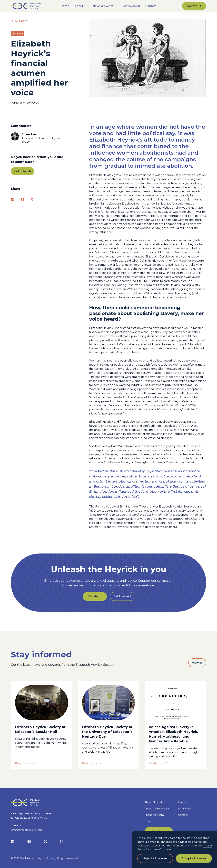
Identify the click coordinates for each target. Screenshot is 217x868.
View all (197, 663)
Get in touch (23, 171)
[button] (81, 6)
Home (65, 6)
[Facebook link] (22, 199)
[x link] (32, 199)
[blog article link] (42, 703)
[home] (31, 6)
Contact (151, 6)
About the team (154, 815)
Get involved (131, 6)
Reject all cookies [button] (155, 858)
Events (182, 802)
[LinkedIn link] (13, 199)
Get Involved (122, 596)
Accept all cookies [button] (194, 858)
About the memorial (157, 809)
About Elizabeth (154, 802)
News (148, 821)
